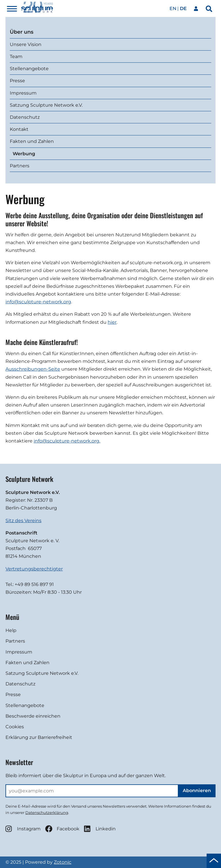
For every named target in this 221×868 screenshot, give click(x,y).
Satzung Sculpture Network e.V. (46, 105)
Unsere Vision (26, 44)
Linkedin (100, 829)
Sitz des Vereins (23, 521)
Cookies (15, 727)
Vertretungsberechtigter (34, 569)
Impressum (23, 93)
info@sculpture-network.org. (67, 441)
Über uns (22, 32)
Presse (17, 81)
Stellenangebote (29, 69)
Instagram (23, 829)
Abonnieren (197, 791)
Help (11, 630)
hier (112, 322)
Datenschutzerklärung (47, 813)
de (183, 8)
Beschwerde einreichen (33, 716)
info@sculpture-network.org (38, 302)
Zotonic (63, 862)
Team (16, 56)
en (173, 8)
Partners (20, 166)
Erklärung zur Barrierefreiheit (39, 737)
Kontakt (19, 129)
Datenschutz (25, 117)
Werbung (24, 154)
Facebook (62, 829)
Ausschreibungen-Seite (33, 369)
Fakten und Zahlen (32, 141)
